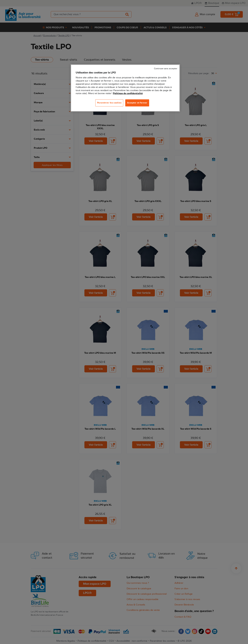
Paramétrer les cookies (109, 103)
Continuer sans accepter (166, 69)
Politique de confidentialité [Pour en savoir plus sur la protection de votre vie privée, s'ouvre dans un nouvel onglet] (128, 93)
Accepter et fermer (137, 103)
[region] (125, 88)
